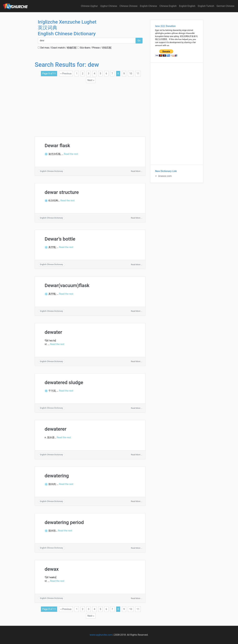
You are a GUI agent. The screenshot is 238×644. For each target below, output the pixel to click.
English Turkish (206, 6)
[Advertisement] (90, 108)
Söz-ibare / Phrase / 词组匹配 (94, 48)
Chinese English (168, 6)
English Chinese (149, 6)
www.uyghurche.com (101, 635)
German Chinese (225, 6)
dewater (53, 332)
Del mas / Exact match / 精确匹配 (57, 48)
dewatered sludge (64, 382)
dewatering (57, 476)
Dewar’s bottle (60, 239)
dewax (52, 569)
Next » (91, 80)
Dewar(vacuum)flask (67, 285)
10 (131, 74)
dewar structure (62, 192)
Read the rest (71, 154)
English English (187, 6)
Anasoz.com (165, 176)
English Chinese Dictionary (52, 171)
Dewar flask (57, 146)
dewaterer (55, 429)
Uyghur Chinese (109, 6)
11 (138, 74)
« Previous (66, 74)
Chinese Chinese (128, 6)
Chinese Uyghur (89, 6)
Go (139, 41)
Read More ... (137, 171)
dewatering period (64, 522)
